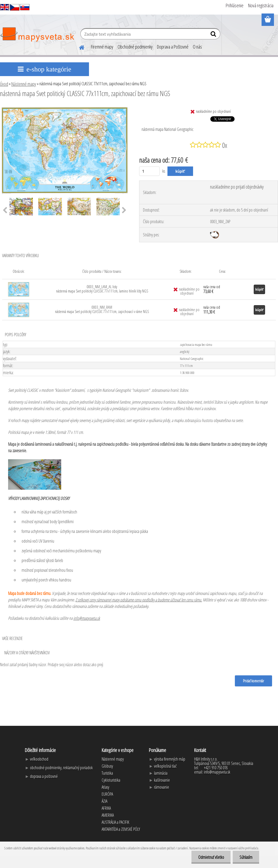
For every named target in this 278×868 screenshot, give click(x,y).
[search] (214, 35)
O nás (197, 47)
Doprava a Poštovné (173, 47)
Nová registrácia (261, 5)
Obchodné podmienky (135, 47)
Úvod (4, 84)
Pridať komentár (253, 681)
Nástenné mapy (24, 84)
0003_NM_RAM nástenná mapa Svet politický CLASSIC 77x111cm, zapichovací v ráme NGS (102, 309)
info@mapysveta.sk (87, 618)
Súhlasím (246, 857)
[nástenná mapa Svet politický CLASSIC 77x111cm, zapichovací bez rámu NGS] (65, 108)
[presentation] (124, 210)
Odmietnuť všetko (211, 857)
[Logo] (37, 35)
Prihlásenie (235, 5)
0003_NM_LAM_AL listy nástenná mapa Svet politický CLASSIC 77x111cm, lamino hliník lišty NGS (102, 289)
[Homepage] (78, 47)
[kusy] (150, 171)
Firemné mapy (102, 47)
